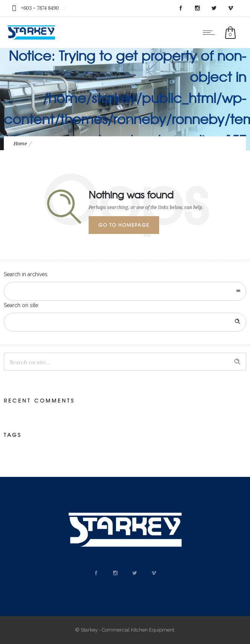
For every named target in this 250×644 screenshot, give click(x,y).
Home (20, 144)
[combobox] (125, 291)
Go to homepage (124, 225)
